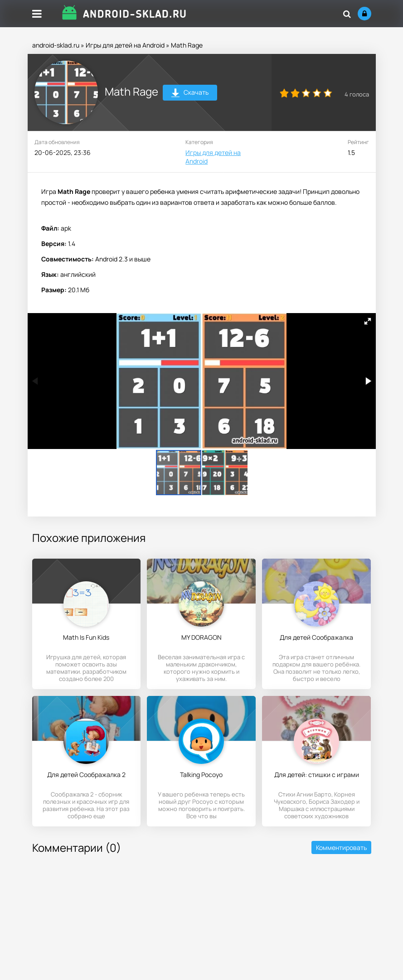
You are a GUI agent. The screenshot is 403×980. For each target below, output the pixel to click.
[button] (368, 321)
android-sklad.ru (56, 45)
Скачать (190, 94)
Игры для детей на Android (125, 45)
